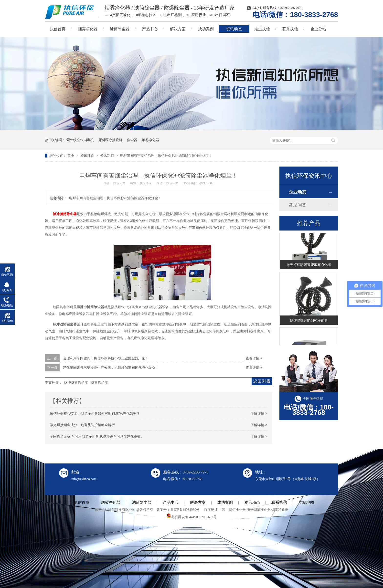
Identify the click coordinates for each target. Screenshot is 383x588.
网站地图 (306, 502)
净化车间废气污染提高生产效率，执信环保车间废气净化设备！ (111, 367)
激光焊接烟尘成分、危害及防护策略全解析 (82, 425)
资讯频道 (88, 156)
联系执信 (290, 29)
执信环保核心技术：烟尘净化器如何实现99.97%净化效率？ (95, 413)
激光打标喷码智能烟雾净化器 (309, 265)
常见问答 (298, 205)
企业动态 (298, 192)
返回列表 (262, 381)
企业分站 (318, 29)
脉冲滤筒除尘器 (65, 214)
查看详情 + (254, 358)
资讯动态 (234, 29)
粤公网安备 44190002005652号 (191, 517)
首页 (71, 156)
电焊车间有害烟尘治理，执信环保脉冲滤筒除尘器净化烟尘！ (166, 156)
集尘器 (132, 140)
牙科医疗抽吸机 (110, 140)
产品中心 (150, 29)
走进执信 (262, 29)
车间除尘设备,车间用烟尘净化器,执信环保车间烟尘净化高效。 (97, 436)
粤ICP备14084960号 (185, 510)
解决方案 (178, 29)
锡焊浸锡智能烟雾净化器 (309, 321)
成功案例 (206, 29)
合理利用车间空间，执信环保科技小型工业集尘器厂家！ (106, 358)
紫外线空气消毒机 (80, 140)
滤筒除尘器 (120, 29)
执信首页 (58, 29)
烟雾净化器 (88, 29)
